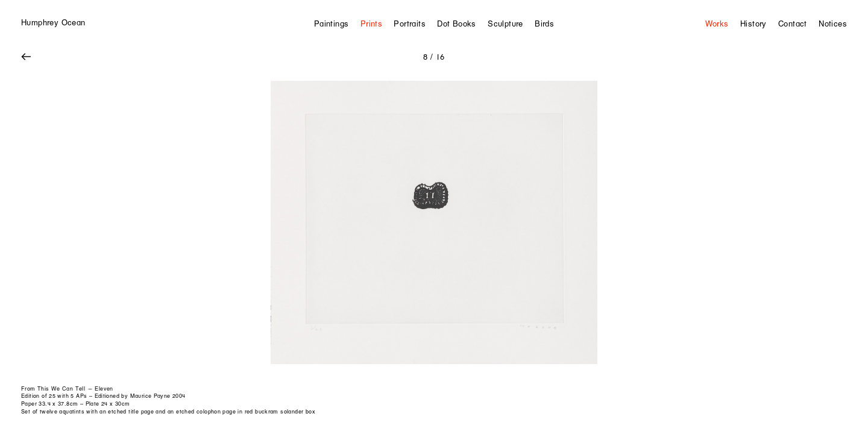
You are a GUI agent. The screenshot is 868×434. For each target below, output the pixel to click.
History (753, 24)
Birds (544, 24)
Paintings (332, 24)
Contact (793, 24)
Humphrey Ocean (53, 22)
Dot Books (457, 24)
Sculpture (505, 24)
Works (717, 24)
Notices (833, 24)
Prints (371, 24)
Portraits (410, 24)
